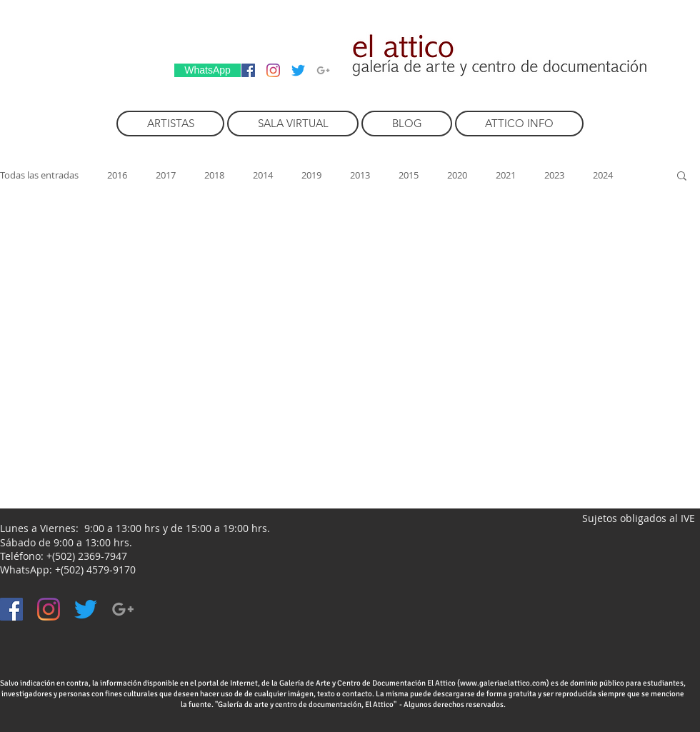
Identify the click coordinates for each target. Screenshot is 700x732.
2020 (457, 175)
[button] (682, 177)
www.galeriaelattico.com (503, 683)
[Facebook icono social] (248, 70)
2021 (506, 175)
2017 (166, 175)
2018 (214, 175)
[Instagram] (273, 70)
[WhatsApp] (207, 70)
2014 (263, 175)
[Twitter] (298, 70)
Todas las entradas (39, 175)
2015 (409, 175)
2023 (554, 175)
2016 (117, 175)
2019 (311, 175)
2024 (603, 175)
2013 (360, 175)
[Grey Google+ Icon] (323, 70)
